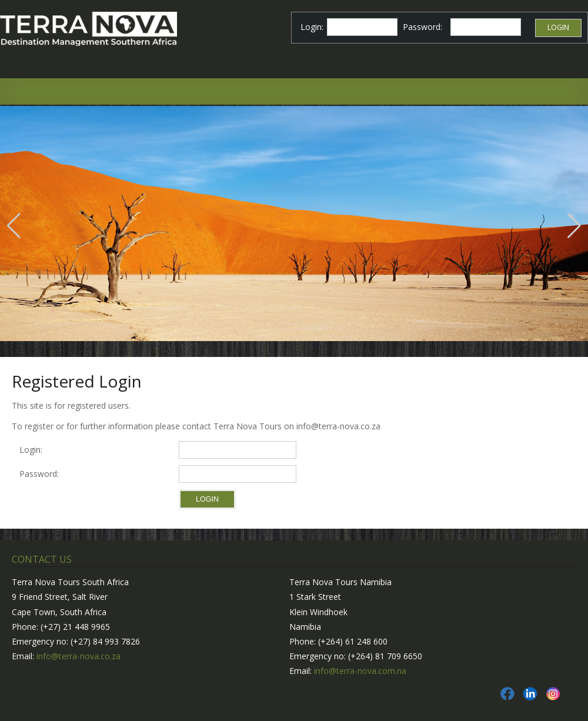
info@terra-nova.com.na (360, 671)
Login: (31, 450)
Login (558, 27)
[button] (14, 226)
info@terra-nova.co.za (78, 656)
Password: (41, 474)
